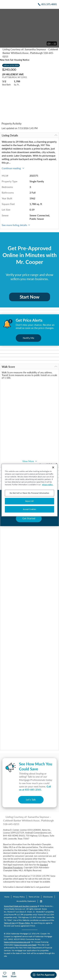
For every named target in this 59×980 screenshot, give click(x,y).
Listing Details (29, 135)
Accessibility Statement (26, 901)
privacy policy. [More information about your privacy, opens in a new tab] (48, 485)
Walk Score (29, 367)
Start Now (29, 297)
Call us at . (35, 788)
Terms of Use (34, 897)
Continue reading (13, 168)
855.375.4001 (49, 4)
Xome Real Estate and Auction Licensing (21, 906)
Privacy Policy (19, 897)
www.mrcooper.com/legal (25, 945)
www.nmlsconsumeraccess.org (17, 942)
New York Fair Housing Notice (15, 60)
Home (7, 897)
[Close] (53, 467)
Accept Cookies (30, 509)
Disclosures (48, 897)
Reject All (30, 501)
